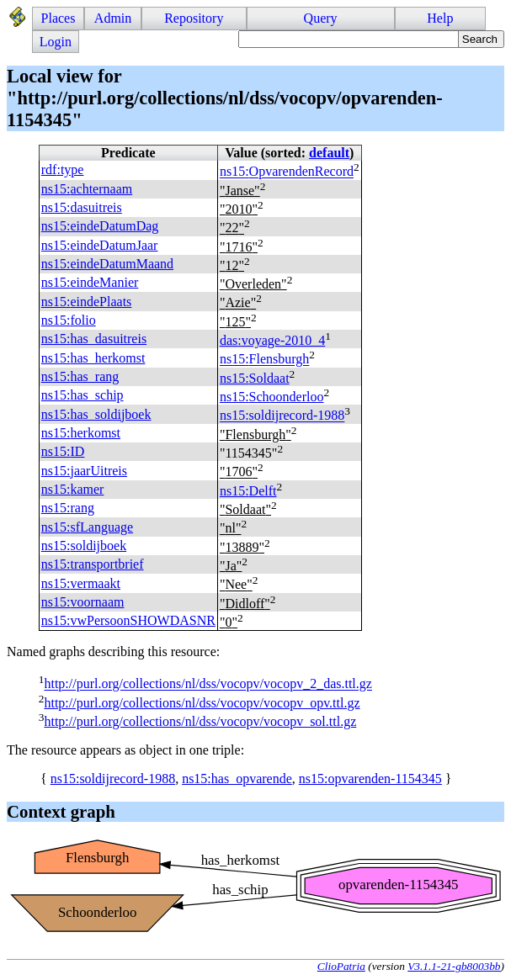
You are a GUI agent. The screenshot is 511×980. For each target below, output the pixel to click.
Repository (194, 18)
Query (321, 18)
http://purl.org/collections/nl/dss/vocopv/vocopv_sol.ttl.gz (200, 721)
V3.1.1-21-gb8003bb (454, 966)
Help (440, 18)
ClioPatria (341, 966)
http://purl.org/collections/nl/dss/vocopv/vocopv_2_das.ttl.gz (208, 684)
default (329, 153)
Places (59, 18)
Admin (113, 18)
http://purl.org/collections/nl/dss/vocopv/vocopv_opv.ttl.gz (202, 703)
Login (56, 42)
